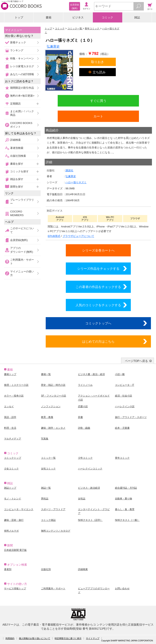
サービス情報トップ (15, 589)
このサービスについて (22, 230)
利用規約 (10, 638)
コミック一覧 (48, 458)
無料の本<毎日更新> (22, 96)
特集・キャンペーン (22, 58)
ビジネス (78, 17)
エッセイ (9, 406)
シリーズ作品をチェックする (98, 269)
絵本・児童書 (122, 428)
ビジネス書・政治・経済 (91, 374)
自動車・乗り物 (123, 499)
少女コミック (11, 469)
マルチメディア (13, 439)
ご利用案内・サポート (22, 262)
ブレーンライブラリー (22, 202)
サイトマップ (93, 638)
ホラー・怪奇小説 (14, 396)
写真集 (45, 439)
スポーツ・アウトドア (53, 509)
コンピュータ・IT (125, 385)
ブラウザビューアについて (78, 236)
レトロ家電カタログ (22, 66)
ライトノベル (85, 385)
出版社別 (46, 569)
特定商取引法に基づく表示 (68, 638)
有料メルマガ (11, 531)
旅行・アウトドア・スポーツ (131, 417)
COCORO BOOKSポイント (21, 125)
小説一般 (120, 374)
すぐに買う (98, 101)
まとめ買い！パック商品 (22, 113)
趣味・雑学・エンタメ (53, 428)
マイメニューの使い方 (22, 273)
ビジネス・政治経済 (89, 488)
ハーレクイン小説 (125, 406)
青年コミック (122, 458)
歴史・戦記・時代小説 (53, 385)
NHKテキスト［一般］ (127, 520)
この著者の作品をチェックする (98, 287)
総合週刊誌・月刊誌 (126, 488)
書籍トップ (10, 374)
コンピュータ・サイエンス (19, 509)
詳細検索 (15, 140)
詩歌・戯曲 (84, 428)
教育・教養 (47, 417)
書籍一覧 (46, 374)
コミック (107, 17)
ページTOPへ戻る (136, 361)
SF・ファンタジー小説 (54, 396)
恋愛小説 (83, 406)
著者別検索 (17, 148)
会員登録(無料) (19, 240)
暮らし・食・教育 (125, 509)
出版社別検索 (18, 156)
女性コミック (48, 469)
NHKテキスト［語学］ (90, 520)
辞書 (80, 417)
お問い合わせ (122, 589)
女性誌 (82, 499)
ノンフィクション (51, 406)
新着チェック (18, 42)
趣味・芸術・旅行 (14, 520)
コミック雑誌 (48, 520)
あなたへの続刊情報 (22, 74)
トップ (19, 17)
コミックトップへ (98, 323)
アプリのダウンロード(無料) (22, 250)
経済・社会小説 (123, 396)
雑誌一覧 (46, 488)
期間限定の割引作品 (22, 88)
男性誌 (45, 499)
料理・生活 (10, 428)
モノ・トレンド (13, 499)
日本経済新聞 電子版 (15, 550)
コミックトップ (13, 458)
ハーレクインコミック (90, 469)
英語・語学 (10, 417)
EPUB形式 (54, 236)
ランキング (17, 50)
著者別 (8, 569)
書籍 (49, 17)
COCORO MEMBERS (17, 213)
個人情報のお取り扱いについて (35, 638)
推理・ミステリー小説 (16, 385)
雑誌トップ (10, 488)
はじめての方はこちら (98, 341)
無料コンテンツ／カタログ (56, 531)
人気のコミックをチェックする (98, 305)
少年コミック (85, 458)
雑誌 (137, 17)
